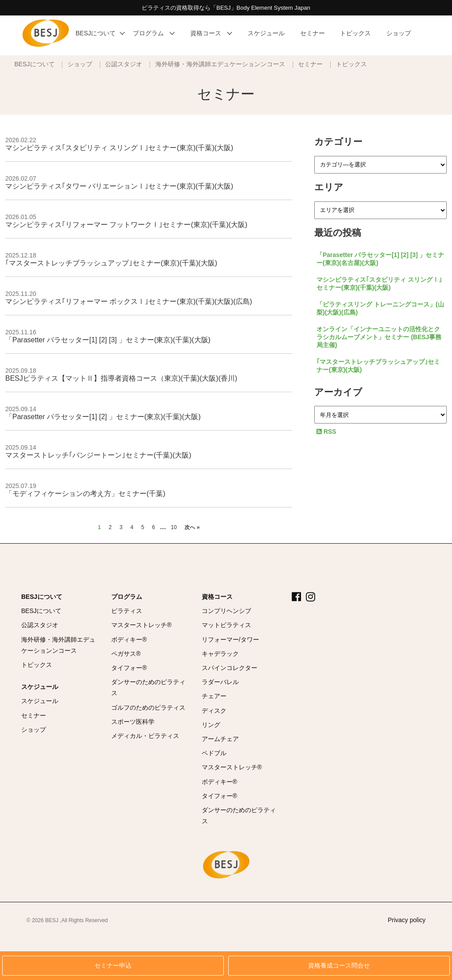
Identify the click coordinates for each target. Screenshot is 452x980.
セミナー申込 (113, 966)
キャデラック (220, 654)
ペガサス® (126, 654)
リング (211, 725)
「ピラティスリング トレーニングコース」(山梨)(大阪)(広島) (380, 308)
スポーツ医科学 (133, 722)
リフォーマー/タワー (230, 639)
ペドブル (214, 753)
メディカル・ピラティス (145, 736)
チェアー (214, 696)
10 (174, 527)
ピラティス (127, 611)
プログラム (127, 597)
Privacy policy (407, 920)
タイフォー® (129, 668)
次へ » (192, 527)
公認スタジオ (124, 64)
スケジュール (40, 687)
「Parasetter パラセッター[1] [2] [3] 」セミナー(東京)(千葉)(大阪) (108, 340)
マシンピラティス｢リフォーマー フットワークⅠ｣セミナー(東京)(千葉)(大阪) (126, 225)
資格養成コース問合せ (339, 966)
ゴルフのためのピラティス (148, 708)
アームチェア (220, 739)
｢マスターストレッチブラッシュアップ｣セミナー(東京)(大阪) (378, 366)
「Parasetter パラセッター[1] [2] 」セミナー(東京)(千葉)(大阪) (103, 417)
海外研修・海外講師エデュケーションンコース (220, 64)
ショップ (80, 64)
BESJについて (35, 64)
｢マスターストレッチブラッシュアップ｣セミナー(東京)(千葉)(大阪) (111, 263)
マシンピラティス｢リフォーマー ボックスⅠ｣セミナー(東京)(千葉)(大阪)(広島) (129, 301)
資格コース (217, 597)
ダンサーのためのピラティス (148, 687)
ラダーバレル (220, 682)
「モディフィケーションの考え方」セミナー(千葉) (85, 494)
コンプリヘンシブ (226, 611)
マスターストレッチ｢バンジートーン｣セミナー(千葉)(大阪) (98, 455)
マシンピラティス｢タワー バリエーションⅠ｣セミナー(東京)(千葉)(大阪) (119, 186)
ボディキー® (129, 639)
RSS (326, 431)
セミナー (310, 64)
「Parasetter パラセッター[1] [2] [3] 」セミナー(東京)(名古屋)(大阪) (380, 259)
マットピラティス (226, 625)
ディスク (214, 711)
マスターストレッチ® (141, 625)
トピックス (351, 64)
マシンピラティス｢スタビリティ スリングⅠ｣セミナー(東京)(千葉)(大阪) (119, 148)
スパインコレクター (230, 668)
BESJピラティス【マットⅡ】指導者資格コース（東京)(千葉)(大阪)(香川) (121, 378)
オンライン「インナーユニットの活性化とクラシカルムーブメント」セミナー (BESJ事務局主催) (379, 337)
